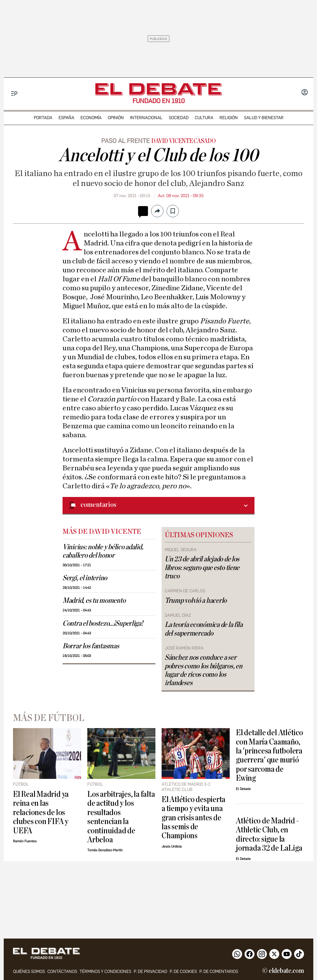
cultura (204, 118)
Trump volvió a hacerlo (196, 601)
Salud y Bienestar (264, 118)
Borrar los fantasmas (91, 646)
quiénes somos (29, 971)
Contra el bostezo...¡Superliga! (103, 624)
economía (91, 118)
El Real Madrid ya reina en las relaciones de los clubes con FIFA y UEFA (41, 812)
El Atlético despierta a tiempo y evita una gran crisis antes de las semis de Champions (193, 818)
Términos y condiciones (105, 971)
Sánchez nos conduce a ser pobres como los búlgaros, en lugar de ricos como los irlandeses (203, 670)
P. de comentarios (219, 971)
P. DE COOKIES (183, 971)
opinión (116, 118)
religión (229, 118)
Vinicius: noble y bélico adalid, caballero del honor (103, 551)
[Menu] (14, 94)
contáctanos (62, 971)
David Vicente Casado (183, 141)
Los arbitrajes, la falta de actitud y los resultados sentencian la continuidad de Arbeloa (121, 817)
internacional (146, 118)
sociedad (179, 118)
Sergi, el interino (85, 578)
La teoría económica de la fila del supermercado (204, 629)
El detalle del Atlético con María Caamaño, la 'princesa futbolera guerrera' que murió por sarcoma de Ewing (269, 755)
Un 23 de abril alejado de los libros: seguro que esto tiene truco (202, 568)
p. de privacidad (150, 971)
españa (66, 118)
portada (43, 118)
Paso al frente (126, 141)
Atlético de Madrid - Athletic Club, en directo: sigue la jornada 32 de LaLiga (269, 834)
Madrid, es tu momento (94, 601)
